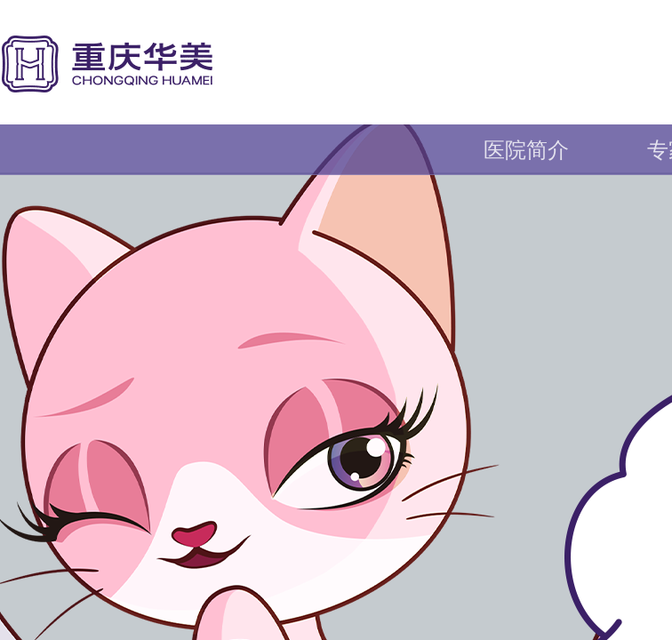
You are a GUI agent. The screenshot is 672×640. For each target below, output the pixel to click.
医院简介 (526, 150)
